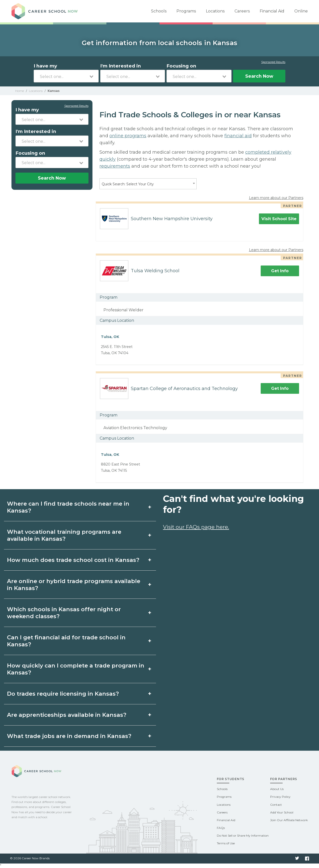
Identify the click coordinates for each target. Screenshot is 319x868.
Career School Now (46, 11)
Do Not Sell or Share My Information (243, 835)
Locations (215, 11)
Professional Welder (123, 310)
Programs (186, 11)
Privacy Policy (280, 797)
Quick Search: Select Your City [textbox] (128, 184)
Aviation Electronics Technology (135, 428)
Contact (276, 805)
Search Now (259, 76)
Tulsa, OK (110, 337)
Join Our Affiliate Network (289, 820)
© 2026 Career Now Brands (30, 858)
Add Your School (282, 812)
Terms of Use (226, 843)
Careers (242, 11)
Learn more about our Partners (276, 198)
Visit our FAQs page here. (196, 527)
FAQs (221, 828)
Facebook (307, 859)
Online (301, 11)
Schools (159, 11)
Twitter (297, 859)
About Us (277, 789)
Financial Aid (272, 11)
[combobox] (66, 76)
